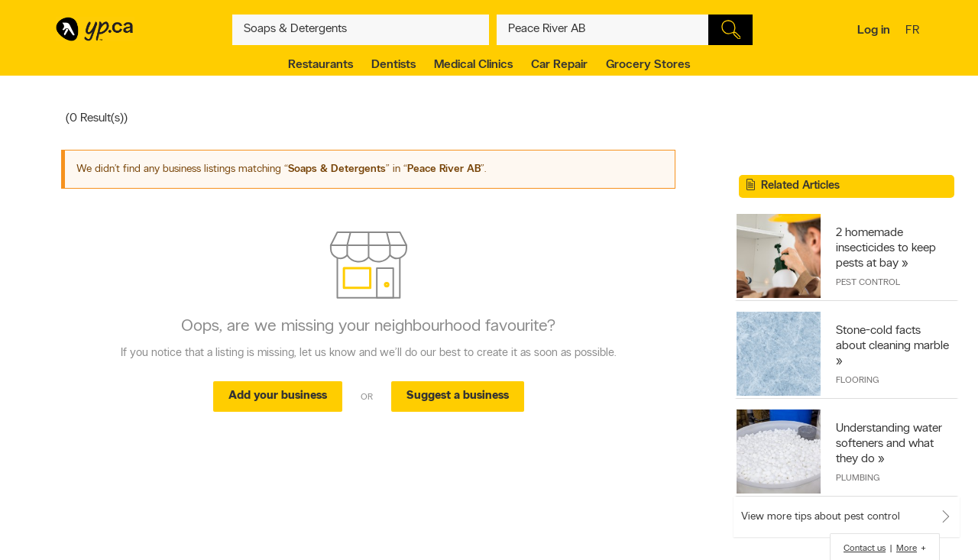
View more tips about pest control (821, 517)
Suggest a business (458, 396)
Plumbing (858, 478)
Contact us (865, 549)
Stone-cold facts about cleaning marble (892, 338)
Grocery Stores (648, 65)
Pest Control (868, 283)
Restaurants (321, 65)
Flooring (857, 380)
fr (914, 31)
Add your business (278, 396)
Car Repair (559, 65)
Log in (874, 31)
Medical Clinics (473, 65)
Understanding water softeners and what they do (889, 444)
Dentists (393, 65)
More (907, 549)
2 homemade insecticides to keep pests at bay (886, 248)
